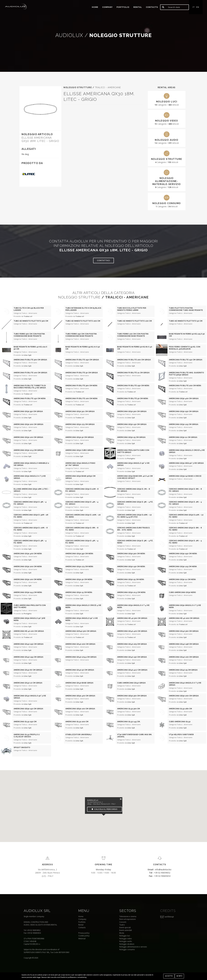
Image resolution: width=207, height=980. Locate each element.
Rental (138, 7)
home (95, 7)
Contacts (152, 7)
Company (107, 7)
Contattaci (103, 261)
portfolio (123, 7)
